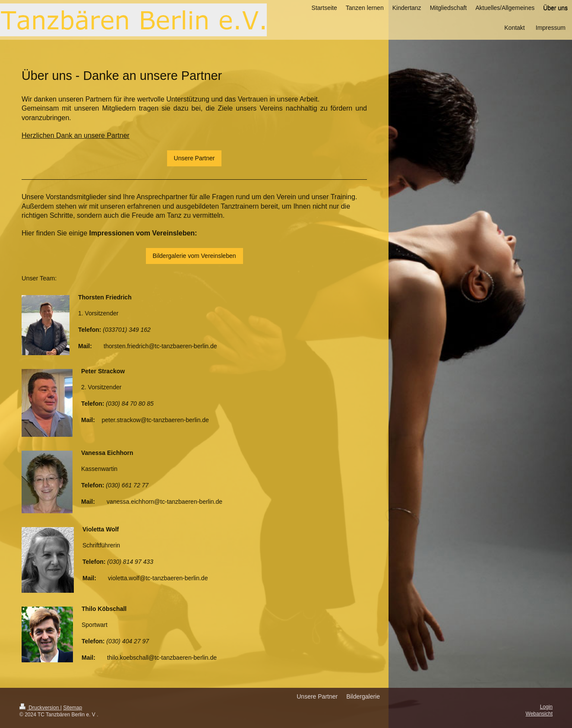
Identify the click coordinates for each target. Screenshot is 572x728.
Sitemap (73, 708)
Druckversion (40, 708)
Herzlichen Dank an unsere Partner (76, 135)
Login (546, 707)
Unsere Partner (194, 158)
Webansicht (539, 714)
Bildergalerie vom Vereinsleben (194, 256)
